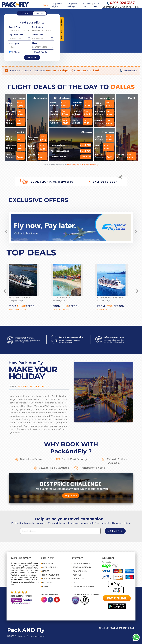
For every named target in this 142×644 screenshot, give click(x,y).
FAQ (74, 583)
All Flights (15, 52)
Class (34, 43)
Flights (62, 23)
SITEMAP (46, 571)
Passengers (14, 44)
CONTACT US (78, 579)
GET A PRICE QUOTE (50, 567)
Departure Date (16, 35)
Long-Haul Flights (57, 5)
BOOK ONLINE (48, 563)
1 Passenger (22, 47)
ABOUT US (77, 575)
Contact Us (87, 5)
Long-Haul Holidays (72, 5)
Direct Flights (40, 52)
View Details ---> (17, 310)
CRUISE (45, 587)
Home (45, 5)
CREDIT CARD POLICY (81, 563)
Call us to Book (128, 71)
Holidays (62, 35)
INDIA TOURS (47, 583)
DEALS (12, 386)
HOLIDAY (23, 386)
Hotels (34, 386)
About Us (97, 5)
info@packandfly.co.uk (121, 628)
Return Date (38, 35)
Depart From (15, 27)
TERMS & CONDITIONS (82, 567)
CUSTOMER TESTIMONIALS (83, 587)
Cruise (45, 386)
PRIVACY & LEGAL (80, 571)
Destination (37, 27)
